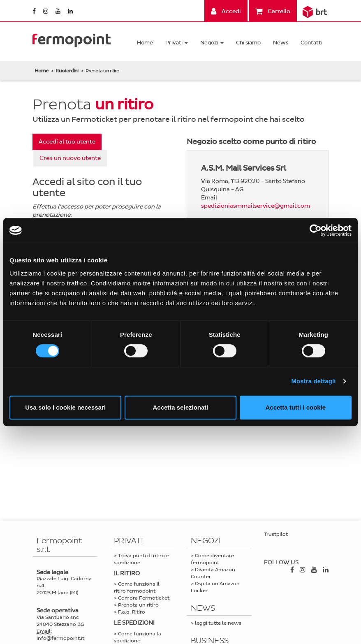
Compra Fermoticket (144, 598)
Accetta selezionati (180, 407)
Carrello (273, 11)
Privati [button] (177, 43)
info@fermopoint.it (60, 638)
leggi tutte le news (218, 623)
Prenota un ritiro (138, 605)
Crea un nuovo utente (70, 158)
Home (145, 43)
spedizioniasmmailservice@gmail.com (256, 206)
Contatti (311, 43)
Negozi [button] (212, 43)
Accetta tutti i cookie (295, 407)
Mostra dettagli (313, 381)
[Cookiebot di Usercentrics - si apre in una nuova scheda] (316, 230)
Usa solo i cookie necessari (65, 407)
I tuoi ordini (67, 71)
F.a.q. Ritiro (132, 612)
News (281, 43)
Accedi (226, 11)
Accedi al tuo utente (67, 142)
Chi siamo (248, 43)
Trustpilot (276, 534)
